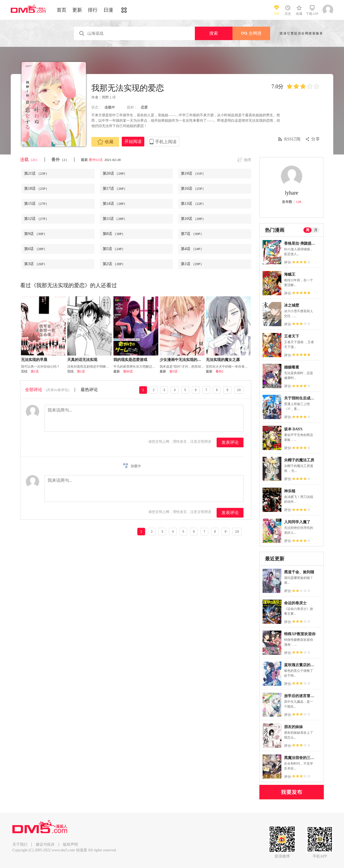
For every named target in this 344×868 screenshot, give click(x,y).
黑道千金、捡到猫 (299, 572)
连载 (30, 159)
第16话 (193, 189)
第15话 (37, 204)
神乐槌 (290, 491)
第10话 (193, 219)
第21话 (37, 173)
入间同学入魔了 (297, 522)
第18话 (37, 189)
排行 (93, 10)
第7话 (192, 234)
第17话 (115, 189)
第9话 (36, 234)
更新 (77, 10)
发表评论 (230, 442)
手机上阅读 (166, 142)
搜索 (214, 33)
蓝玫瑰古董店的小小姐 (303, 665)
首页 (62, 10)
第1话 (192, 264)
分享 (316, 139)
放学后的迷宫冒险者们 (303, 696)
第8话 (114, 234)
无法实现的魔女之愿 (223, 360)
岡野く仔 (109, 97)
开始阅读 (133, 141)
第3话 (36, 264)
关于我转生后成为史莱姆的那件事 (312, 398)
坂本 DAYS (293, 429)
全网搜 (251, 33)
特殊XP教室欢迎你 (300, 634)
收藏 (105, 142)
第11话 (115, 219)
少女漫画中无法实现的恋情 (182, 360)
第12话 (37, 219)
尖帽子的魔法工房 (299, 460)
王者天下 (292, 336)
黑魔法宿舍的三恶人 (301, 758)
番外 (60, 159)
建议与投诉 (45, 844)
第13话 (193, 204)
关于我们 (20, 844)
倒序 (248, 160)
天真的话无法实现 (82, 360)
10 (239, 390)
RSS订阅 (292, 139)
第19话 (193, 173)
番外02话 (96, 160)
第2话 (114, 264)
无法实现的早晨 (34, 360)
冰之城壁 (292, 305)
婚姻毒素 (292, 367)
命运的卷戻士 (295, 603)
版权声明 (70, 844)
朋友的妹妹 (293, 727)
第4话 (192, 249)
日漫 (108, 10)
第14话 (115, 204)
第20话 (115, 173)
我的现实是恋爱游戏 (130, 360)
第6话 (36, 249)
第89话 (128, 371)
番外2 (220, 371)
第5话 (114, 249)
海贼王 (290, 274)
